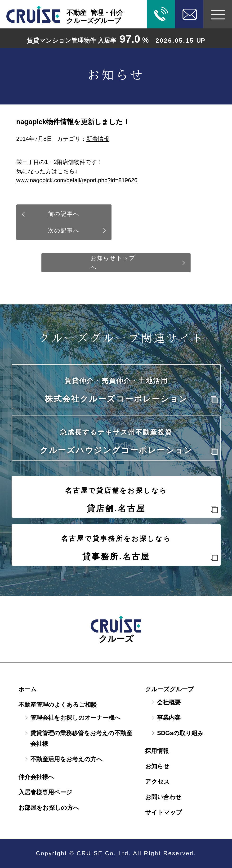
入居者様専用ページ (45, 792)
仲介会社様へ (36, 777)
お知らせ (157, 766)
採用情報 (157, 751)
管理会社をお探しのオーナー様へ (76, 718)
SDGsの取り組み (180, 733)
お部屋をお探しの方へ (49, 808)
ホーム (28, 689)
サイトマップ (164, 812)
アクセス (157, 782)
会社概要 (169, 702)
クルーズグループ (170, 689)
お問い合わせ (163, 797)
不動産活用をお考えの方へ (66, 759)
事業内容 (169, 718)
